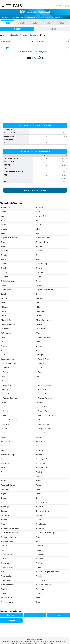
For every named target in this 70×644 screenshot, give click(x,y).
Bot (37, 255)
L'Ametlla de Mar (7, 385)
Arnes (3, 233)
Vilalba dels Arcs (7, 580)
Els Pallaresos (6, 333)
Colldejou (39, 281)
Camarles (39, 268)
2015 (49, 23)
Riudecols (39, 507)
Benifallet (39, 246)
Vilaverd (39, 593)
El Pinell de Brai (6, 320)
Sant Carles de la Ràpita (9, 533)
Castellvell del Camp (8, 281)
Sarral (38, 537)
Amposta (4, 229)
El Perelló (39, 316)
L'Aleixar (4, 381)
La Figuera (4, 372)
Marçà (3, 437)
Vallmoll (39, 567)
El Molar (4, 311)
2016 (35, 23)
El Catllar (4, 303)
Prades (38, 485)
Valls (2, 572)
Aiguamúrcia (5, 207)
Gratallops (39, 355)
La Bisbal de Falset (42, 359)
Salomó (38, 520)
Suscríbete (58, 6)
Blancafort (39, 251)
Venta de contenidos (16, 641)
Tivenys (3, 550)
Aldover (3, 216)
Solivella (4, 546)
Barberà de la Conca (43, 238)
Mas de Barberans (7, 442)
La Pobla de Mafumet (43, 394)
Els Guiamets (40, 329)
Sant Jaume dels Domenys (45, 533)
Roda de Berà (6, 515)
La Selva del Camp (42, 411)
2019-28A (21, 23)
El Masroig (4, 307)
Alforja (3, 220)
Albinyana (39, 207)
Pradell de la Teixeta (8, 485)
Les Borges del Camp (43, 424)
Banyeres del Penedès (9, 238)
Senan (38, 541)
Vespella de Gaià (7, 576)
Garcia (3, 350)
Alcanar (3, 212)
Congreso (17, 29)
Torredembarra (6, 554)
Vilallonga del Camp (43, 580)
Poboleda (39, 476)
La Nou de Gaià (41, 390)
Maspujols (39, 446)
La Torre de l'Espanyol (9, 420)
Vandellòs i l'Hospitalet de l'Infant (47, 572)
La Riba (3, 407)
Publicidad (27, 641)
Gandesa (39, 346)
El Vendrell (39, 333)
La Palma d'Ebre (7, 394)
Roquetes (4, 520)
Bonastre (4, 255)
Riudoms (4, 511)
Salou (3, 524)
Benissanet (5, 251)
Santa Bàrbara (41, 524)
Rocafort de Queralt (43, 511)
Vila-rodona (40, 589)
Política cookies (60, 641)
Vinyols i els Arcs (7, 602)
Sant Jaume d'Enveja (8, 537)
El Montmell (40, 311)
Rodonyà (39, 515)
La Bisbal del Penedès (9, 363)
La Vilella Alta (41, 420)
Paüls (3, 472)
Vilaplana (4, 589)
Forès (38, 342)
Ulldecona (39, 559)
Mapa (43, 17)
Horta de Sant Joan (8, 359)
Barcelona (11, 615)
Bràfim (38, 259)
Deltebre (4, 298)
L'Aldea (38, 376)
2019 (8, 23)
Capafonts (39, 272)
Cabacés (4, 264)
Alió (37, 220)
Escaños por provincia (56, 17)
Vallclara (39, 563)
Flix (2, 342)
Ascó (37, 233)
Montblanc (39, 450)
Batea (3, 242)
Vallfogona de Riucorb (9, 567)
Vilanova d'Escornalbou (44, 585)
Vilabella (39, 576)
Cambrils (4, 272)
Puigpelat (4, 494)
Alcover (38, 212)
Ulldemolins (5, 563)
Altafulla (39, 225)
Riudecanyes (5, 507)
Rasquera (4, 498)
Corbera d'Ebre (6, 290)
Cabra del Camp (41, 264)
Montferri (39, 455)
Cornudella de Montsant (44, 290)
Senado (53, 29)
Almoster (4, 225)
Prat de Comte (6, 489)
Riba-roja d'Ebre (42, 502)
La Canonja (40, 363)
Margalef (39, 437)
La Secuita (4, 411)
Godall (3, 355)
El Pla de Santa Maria (43, 320)
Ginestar (39, 350)
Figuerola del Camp (43, 337)
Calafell (3, 268)
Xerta (38, 602)
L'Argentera (40, 403)
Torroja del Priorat (42, 554)
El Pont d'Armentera (8, 324)
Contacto (6, 641)
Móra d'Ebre (5, 463)
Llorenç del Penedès (43, 433)
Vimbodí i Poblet (6, 598)
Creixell (3, 294)
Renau (38, 498)
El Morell (4, 316)
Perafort (39, 472)
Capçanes (4, 277)
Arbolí (38, 229)
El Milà (38, 307)
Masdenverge (41, 442)
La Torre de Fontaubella (44, 416)
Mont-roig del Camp (43, 459)
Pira (2, 476)
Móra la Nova (40, 463)
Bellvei (3, 246)
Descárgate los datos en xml (35, 190)
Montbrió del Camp (7, 455)
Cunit (38, 294)
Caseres (39, 277)
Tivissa (38, 550)
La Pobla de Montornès (44, 398)
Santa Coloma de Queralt (10, 528)
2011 (62, 23)
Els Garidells (5, 329)
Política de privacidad (47, 641)
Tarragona (39, 546)
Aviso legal (35, 641)
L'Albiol (3, 376)
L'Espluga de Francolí (43, 429)
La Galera (39, 372)
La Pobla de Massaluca (9, 398)
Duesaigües (40, 298)
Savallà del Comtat (7, 541)
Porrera (39, 481)
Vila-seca (4, 593)
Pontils (3, 481)
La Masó (39, 381)
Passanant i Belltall (42, 468)
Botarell (3, 259)
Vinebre (39, 598)
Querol (38, 494)
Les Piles (4, 429)
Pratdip (38, 489)
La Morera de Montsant (44, 385)
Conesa (3, 285)
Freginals (4, 346)
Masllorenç (5, 446)
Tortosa (3, 559)
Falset (3, 337)
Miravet (3, 450)
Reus (2, 502)
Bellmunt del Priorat (43, 242)
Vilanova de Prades (8, 585)
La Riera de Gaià (42, 407)
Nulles (3, 468)
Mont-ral (4, 459)
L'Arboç (3, 403)
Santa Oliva (40, 528)
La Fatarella (5, 368)
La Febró (39, 368)
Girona (35, 615)
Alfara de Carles (41, 216)
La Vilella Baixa (6, 424)
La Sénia (4, 416)
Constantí (39, 285)
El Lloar (38, 303)
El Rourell (39, 324)
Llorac (3, 433)
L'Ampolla (4, 390)
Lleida (59, 615)
